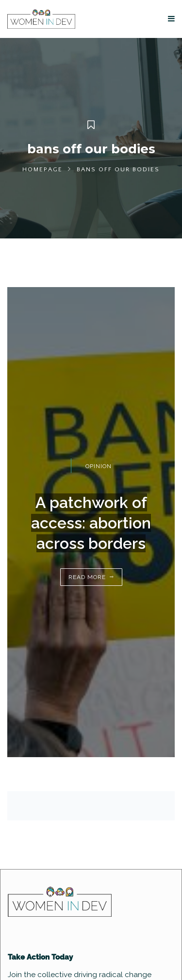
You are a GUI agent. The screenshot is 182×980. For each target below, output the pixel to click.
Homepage (42, 169)
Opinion (99, 466)
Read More (87, 577)
